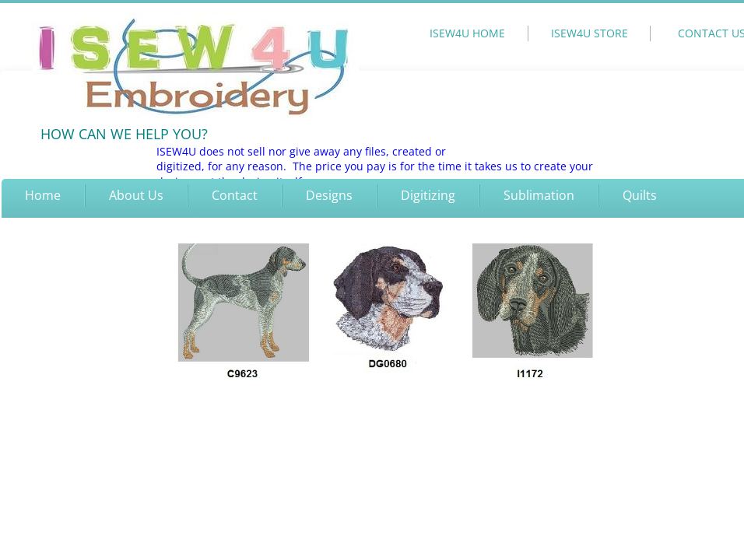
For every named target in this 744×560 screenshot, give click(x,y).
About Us (136, 195)
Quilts (640, 195)
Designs (329, 195)
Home (43, 195)
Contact (235, 195)
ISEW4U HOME (467, 33)
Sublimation (539, 195)
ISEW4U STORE (590, 33)
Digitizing (428, 195)
